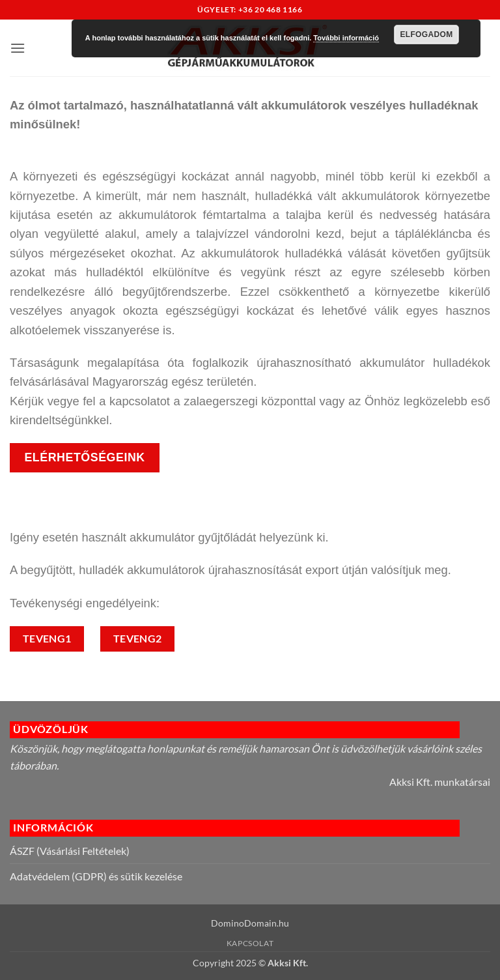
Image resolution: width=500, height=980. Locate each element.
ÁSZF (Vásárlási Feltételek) (70, 851)
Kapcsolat (250, 943)
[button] (18, 48)
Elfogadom (426, 35)
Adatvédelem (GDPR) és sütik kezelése (96, 876)
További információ (346, 38)
